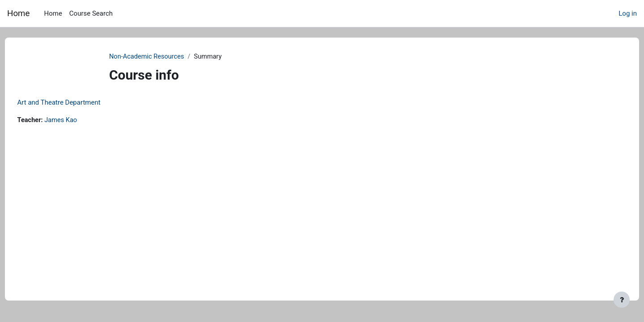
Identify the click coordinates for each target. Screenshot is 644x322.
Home (18, 13)
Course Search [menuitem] (91, 13)
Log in (628, 13)
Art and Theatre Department (76, 103)
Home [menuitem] (53, 13)
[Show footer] (622, 300)
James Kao (79, 121)
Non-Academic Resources (159, 57)
